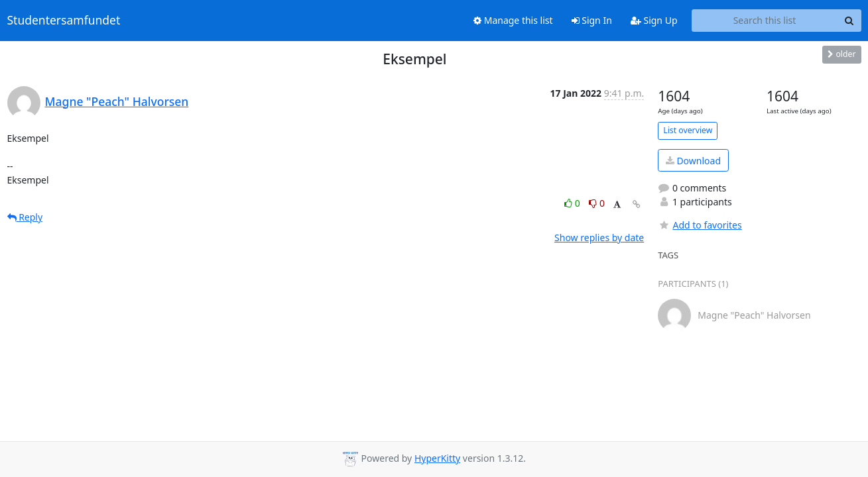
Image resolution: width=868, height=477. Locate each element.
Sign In (592, 20)
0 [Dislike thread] (597, 203)
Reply (25, 217)
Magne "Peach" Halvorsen (117, 101)
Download (693, 161)
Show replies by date (599, 238)
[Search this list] (765, 21)
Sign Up (654, 20)
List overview (688, 130)
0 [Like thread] (573, 203)
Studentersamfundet (64, 21)
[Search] (849, 21)
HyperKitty (437, 458)
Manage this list (513, 20)
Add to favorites (700, 225)
